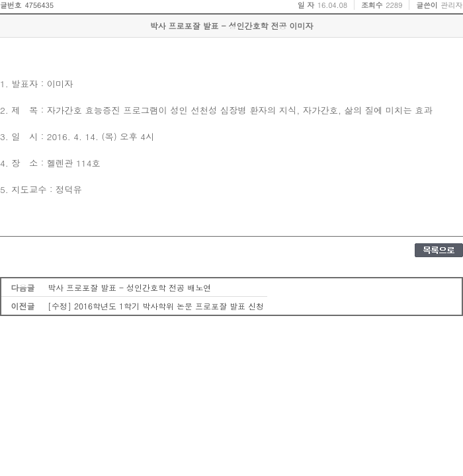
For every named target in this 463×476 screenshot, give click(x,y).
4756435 (39, 5)
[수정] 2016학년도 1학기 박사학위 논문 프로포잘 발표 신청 (156, 306)
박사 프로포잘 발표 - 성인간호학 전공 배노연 (129, 287)
